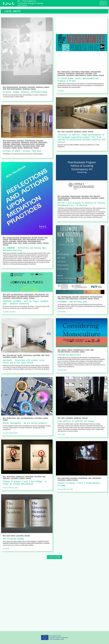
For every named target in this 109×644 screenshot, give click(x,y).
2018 (4, 89)
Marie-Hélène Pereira (15, 239)
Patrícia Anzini (66, 72)
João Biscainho (80, 73)
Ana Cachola (23, 87)
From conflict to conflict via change (76, 421)
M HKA (87, 350)
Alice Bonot (85, 196)
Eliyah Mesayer (83, 478)
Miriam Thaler (11, 476)
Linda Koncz (61, 73)
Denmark (34, 238)
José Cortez (39, 141)
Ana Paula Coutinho (96, 297)
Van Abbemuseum (79, 350)
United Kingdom (22, 241)
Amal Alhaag (65, 196)
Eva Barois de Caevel (13, 238)
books (15, 243)
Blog (4, 87)
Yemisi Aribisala (31, 239)
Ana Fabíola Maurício (64, 198)
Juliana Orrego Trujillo (28, 144)
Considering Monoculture (69, 355)
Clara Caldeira (75, 72)
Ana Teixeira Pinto (25, 238)
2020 (67, 298)
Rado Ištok (97, 196)
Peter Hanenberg (96, 72)
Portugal (33, 89)
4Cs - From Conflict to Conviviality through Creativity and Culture (30, 3)
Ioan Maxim (74, 478)
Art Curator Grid (11, 355)
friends (47, 355)
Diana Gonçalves (75, 196)
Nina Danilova (70, 73)
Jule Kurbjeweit (40, 144)
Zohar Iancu (6, 478)
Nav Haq (5, 241)
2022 (91, 196)
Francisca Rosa (11, 141)
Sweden (25, 243)
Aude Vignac (7, 142)
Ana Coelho (34, 142)
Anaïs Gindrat (66, 478)
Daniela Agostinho (12, 87)
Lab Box (20, 355)
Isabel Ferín (61, 298)
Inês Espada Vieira (22, 296)
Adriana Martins (85, 72)
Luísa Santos (31, 87)
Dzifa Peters (89, 73)
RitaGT (38, 146)
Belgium (64, 350)
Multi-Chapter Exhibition (14, 89)
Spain (46, 238)
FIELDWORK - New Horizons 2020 (72, 302)
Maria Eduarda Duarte (34, 241)
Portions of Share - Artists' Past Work (22, 151)
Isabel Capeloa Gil (80, 75)
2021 (18, 418)
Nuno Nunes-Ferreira (29, 146)
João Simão (75, 297)
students (89, 75)
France (20, 243)
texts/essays (40, 87)
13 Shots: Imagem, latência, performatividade (25, 92)
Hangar (13, 536)
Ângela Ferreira (11, 418)
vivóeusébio (12, 241)
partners (47, 87)
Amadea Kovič (20, 476)
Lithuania (46, 243)
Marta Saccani (25, 142)
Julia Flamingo (27, 355)
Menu (103, 3)
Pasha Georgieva (30, 141)
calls (47, 294)
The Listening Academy (13, 539)
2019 (95, 73)
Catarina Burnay (84, 297)
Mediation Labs (28, 148)
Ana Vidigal (38, 476)
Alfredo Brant (29, 476)
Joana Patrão (36, 355)
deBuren (70, 350)
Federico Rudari (16, 144)
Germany (41, 238)
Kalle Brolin (18, 146)
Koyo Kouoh (41, 239)
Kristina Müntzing (8, 146)
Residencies (26, 89)
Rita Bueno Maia (66, 297)
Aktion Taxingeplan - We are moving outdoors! (25, 423)
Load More (54, 557)
